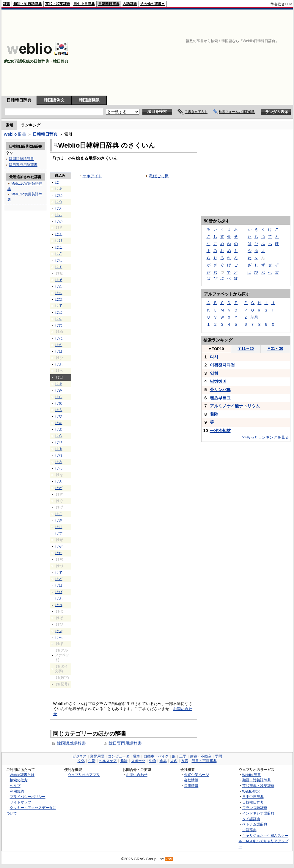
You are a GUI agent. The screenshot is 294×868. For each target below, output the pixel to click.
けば (59, 585)
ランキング (31, 125)
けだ (59, 553)
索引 (10, 125)
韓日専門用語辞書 (125, 743)
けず (59, 533)
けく (59, 234)
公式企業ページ (196, 775)
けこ (59, 247)
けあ (59, 189)
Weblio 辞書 (15, 134)
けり (59, 442)
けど (59, 579)
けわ (59, 468)
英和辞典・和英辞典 (258, 786)
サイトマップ (21, 802)
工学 (183, 756)
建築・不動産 (201, 756)
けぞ (59, 546)
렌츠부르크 (220, 398)
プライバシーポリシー (28, 797)
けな (59, 319)
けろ (59, 462)
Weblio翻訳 (251, 791)
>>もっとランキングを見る (265, 437)
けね (59, 338)
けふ (59, 364)
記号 (254, 317)
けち (59, 293)
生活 (92, 761)
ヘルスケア (108, 761)
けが (59, 488)
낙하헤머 (218, 381)
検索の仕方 (19, 780)
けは (59, 351)
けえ (59, 208)
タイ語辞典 (251, 819)
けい (59, 195)
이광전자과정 (222, 365)
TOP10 (216, 349)
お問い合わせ (137, 775)
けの (59, 345)
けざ (59, 520)
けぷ (59, 631)
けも (59, 410)
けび (59, 592)
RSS (169, 859)
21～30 (275, 348)
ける (59, 449)
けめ (59, 403)
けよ (59, 429)
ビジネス (79, 756)
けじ (59, 527)
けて (59, 306)
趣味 (124, 761)
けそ (59, 280)
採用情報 (191, 786)
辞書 (7, 4)
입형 (214, 373)
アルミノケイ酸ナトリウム (235, 406)
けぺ (59, 638)
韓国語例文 (54, 100)
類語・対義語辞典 (28, 4)
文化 (81, 761)
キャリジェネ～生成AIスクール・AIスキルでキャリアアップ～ (264, 841)
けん (59, 481)
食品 (163, 761)
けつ (59, 299)
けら (59, 436)
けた (59, 286)
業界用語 (97, 756)
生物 (152, 761)
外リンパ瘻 (220, 390)
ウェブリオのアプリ (84, 775)
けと (59, 312)
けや (59, 416)
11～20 (246, 348)
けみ (59, 390)
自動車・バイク (156, 756)
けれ (59, 455)
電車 (136, 756)
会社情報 (191, 780)
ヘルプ (15, 786)
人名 (174, 761)
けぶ (59, 598)
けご (59, 514)
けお (59, 215)
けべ (59, 605)
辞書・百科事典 (204, 761)
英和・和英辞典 (58, 4)
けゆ (59, 423)
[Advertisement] (232, 53)
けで (59, 573)
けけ (59, 241)
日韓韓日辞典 (109, 4)
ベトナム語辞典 (255, 824)
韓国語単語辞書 (71, 743)
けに (59, 325)
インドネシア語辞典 (258, 813)
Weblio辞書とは (22, 775)
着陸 (214, 414)
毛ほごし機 (159, 176)
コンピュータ (119, 756)
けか (59, 221)
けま (59, 384)
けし (59, 260)
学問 (218, 756)
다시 (214, 357)
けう (59, 202)
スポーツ (138, 761)
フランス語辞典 (255, 808)
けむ (59, 397)
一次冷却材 (220, 431)
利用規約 (17, 791)
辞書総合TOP (281, 4)
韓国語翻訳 (89, 100)
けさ (59, 254)
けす (59, 267)
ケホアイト (92, 176)
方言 (185, 761)
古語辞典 (130, 4)
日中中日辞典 (84, 4)
